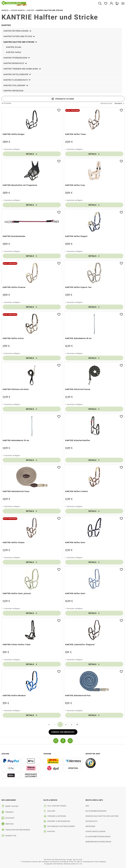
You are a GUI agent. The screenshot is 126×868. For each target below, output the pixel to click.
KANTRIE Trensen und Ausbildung (22, 68)
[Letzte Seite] (77, 724)
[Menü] (122, 4)
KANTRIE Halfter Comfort (77, 491)
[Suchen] (100, 4)
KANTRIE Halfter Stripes (14, 542)
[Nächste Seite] (71, 724)
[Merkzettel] (106, 4)
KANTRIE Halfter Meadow (14, 696)
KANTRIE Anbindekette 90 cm (78, 338)
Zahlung (51, 811)
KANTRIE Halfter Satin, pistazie (17, 593)
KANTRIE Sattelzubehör (17, 74)
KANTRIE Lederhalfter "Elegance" (80, 645)
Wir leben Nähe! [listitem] (9, 800)
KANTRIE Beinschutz (15, 63)
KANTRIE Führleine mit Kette (16, 389)
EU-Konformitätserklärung (98, 837)
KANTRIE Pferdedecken (17, 57)
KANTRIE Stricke (14, 47)
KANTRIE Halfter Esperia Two (78, 287)
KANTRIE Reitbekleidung (18, 30)
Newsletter (11, 836)
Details (32, 154)
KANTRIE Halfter (14, 52)
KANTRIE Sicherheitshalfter (78, 440)
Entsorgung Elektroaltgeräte (61, 826)
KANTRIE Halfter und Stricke (20, 42)
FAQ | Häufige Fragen (57, 806)
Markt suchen (12, 806)
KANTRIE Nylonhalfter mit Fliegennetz (20, 185)
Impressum (90, 826)
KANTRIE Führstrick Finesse (78, 389)
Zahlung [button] (5, 754)
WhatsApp (10, 818)
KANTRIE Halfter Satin (75, 542)
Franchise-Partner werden (18, 830)
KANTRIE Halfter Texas (76, 134)
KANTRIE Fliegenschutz (17, 80)
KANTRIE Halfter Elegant (76, 236)
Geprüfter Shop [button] (93, 754)
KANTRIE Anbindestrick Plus (78, 696)
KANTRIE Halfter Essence (14, 287)
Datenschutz (92, 821)
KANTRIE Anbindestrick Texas (16, 491)
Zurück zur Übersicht (63, 732)
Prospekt (10, 812)
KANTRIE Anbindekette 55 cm (16, 440)
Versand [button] (47, 754)
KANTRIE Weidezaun (13, 91)
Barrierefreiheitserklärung (98, 842)
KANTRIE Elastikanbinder (14, 236)
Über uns (9, 824)
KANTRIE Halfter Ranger (14, 134)
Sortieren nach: (107, 104)
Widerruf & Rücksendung (59, 821)
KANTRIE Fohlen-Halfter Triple (17, 645)
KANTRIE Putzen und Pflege (19, 36)
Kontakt (51, 832)
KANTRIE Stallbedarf (16, 85)
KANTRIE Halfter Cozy (75, 185)
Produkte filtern (63, 99)
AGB (87, 806)
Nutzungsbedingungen (96, 811)
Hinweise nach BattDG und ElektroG (102, 816)
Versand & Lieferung (57, 816)
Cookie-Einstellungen (96, 832)
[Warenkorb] (117, 4)
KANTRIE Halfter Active (13, 338)
